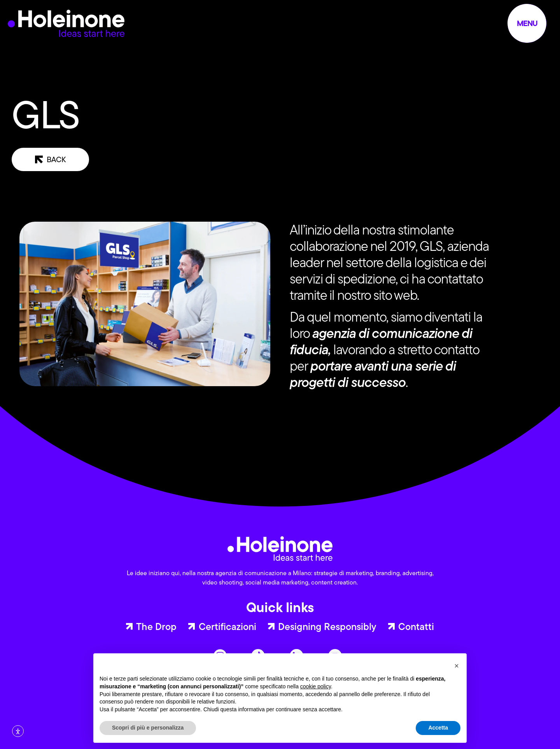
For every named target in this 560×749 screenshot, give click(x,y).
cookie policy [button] (316, 686)
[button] (457, 666)
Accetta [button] (438, 728)
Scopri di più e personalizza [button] (148, 728)
